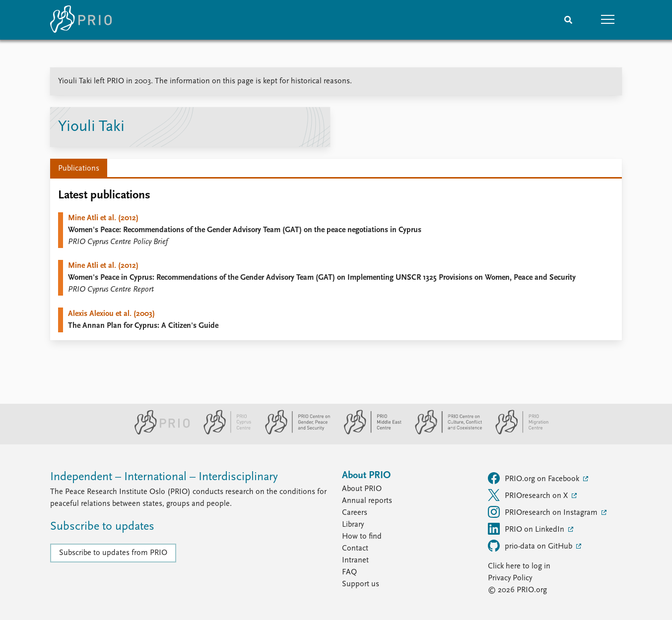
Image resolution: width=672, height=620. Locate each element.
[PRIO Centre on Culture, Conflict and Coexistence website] (444, 433)
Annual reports (367, 501)
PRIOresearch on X (529, 495)
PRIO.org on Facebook (535, 478)
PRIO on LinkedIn (527, 529)
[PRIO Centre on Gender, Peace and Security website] (294, 433)
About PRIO (362, 489)
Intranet (355, 560)
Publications (79, 169)
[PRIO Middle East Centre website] (369, 433)
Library (353, 525)
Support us (361, 584)
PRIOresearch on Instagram (544, 512)
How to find (362, 537)
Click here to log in (519, 566)
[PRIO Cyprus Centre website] (223, 433)
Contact (355, 549)
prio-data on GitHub (531, 546)
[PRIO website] (158, 433)
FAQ (349, 572)
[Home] (81, 20)
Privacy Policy (510, 578)
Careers (355, 513)
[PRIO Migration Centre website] (517, 433)
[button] (608, 20)
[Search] (568, 20)
